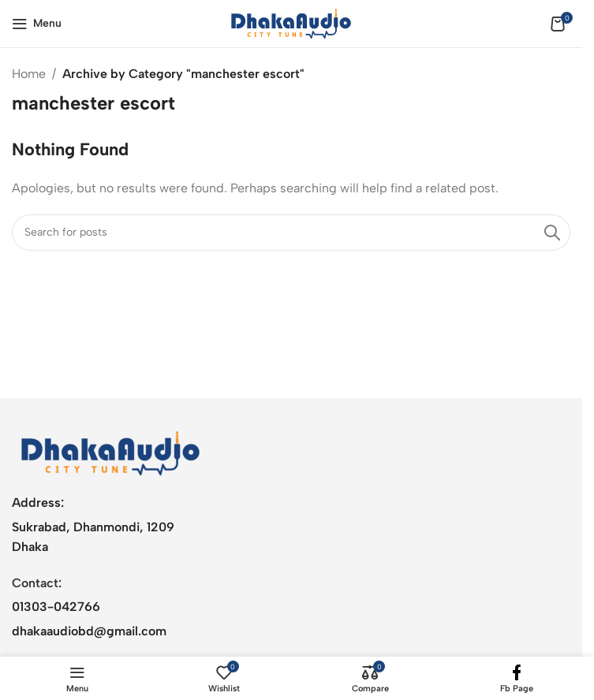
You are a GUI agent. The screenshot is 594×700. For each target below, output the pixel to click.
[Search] (291, 233)
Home (29, 74)
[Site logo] (291, 22)
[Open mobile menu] (37, 24)
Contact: (37, 583)
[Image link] (110, 452)
